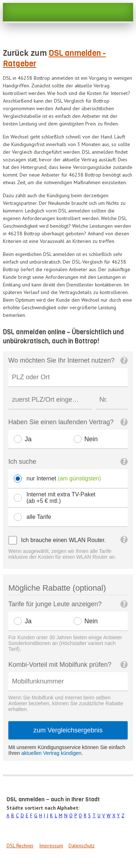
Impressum (51, 846)
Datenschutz (82, 846)
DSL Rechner (20, 846)
